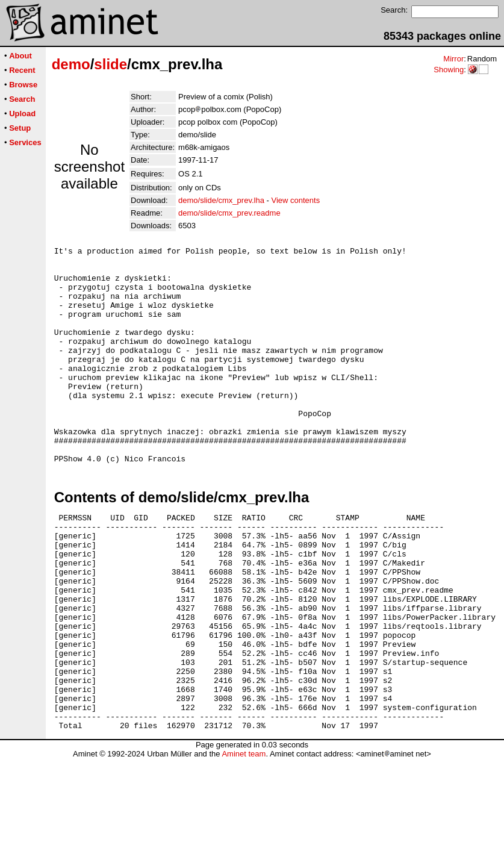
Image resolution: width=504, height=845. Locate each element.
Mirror (453, 59)
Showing (449, 70)
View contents (295, 200)
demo (71, 64)
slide (110, 64)
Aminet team (244, 840)
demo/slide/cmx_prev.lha (221, 200)
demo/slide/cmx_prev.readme (229, 213)
